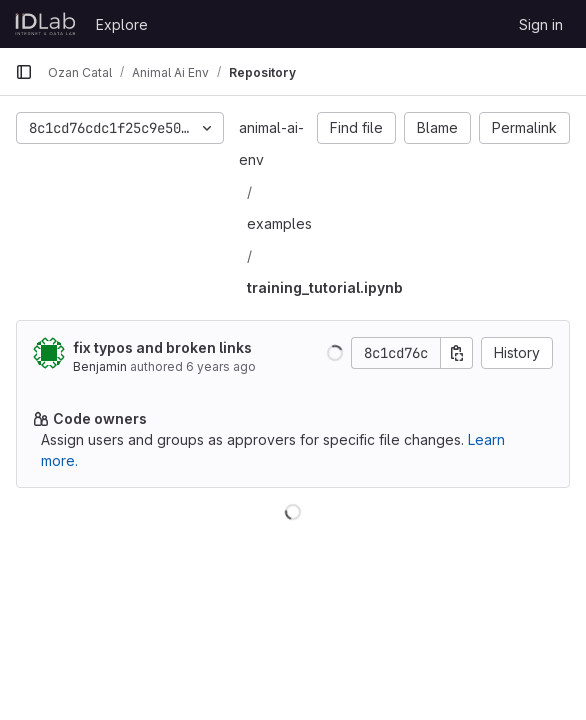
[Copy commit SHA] (457, 353)
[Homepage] (45, 24)
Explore (122, 24)
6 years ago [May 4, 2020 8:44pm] (221, 366)
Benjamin (100, 366)
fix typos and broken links (162, 347)
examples (279, 223)
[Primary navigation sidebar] (24, 72)
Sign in (541, 24)
